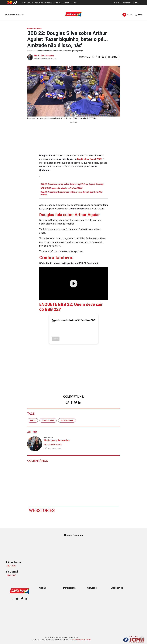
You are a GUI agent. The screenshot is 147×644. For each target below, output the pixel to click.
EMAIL (136, 3)
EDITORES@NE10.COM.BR (81, 640)
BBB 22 (33, 420)
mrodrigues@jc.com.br (53, 444)
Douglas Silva (48, 420)
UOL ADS (74, 2)
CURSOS (57, 2)
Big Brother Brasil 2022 (89, 159)
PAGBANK (48, 2)
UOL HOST (39, 2)
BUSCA (116, 3)
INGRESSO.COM (28, 2)
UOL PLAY (65, 2)
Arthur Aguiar (67, 420)
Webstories (42, 510)
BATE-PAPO (126, 3)
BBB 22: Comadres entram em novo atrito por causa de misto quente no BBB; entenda (72, 193)
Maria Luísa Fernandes (44, 56)
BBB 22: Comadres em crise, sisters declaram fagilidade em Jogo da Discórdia (72, 184)
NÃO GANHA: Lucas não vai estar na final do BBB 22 (62, 188)
